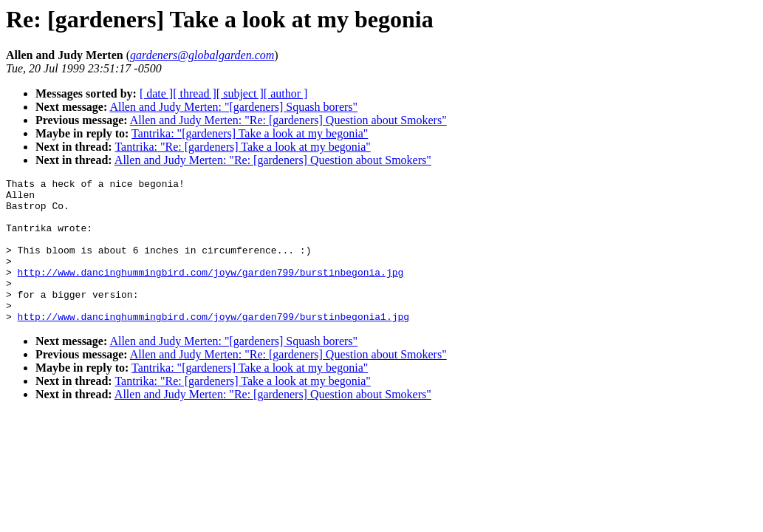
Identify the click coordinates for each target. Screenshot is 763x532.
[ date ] (156, 93)
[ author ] (286, 93)
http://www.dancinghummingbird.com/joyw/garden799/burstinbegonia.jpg (211, 292)
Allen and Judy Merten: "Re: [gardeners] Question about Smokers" (288, 120)
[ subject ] (240, 93)
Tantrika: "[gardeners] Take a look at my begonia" (250, 133)
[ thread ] (195, 93)
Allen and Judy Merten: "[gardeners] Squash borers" (233, 107)
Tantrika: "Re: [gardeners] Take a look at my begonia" (242, 147)
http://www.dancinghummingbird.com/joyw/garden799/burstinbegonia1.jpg (213, 345)
